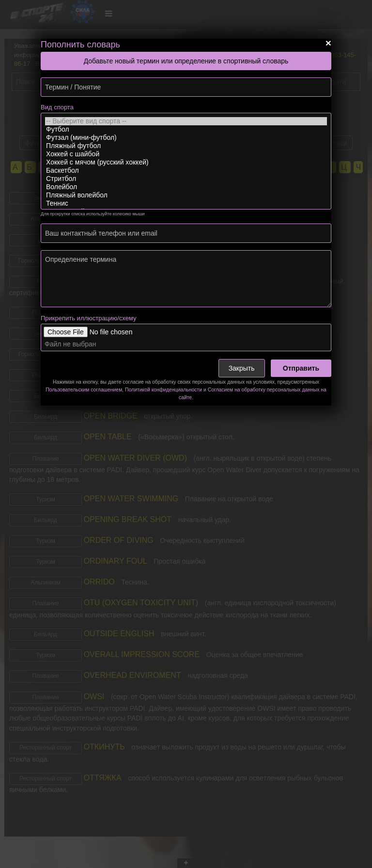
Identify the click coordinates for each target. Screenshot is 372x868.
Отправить (301, 368)
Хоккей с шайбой (186, 154)
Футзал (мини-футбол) (186, 138)
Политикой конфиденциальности (163, 390)
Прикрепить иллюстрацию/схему (88, 318)
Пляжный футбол (186, 146)
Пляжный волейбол (186, 195)
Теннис (186, 203)
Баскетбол (186, 171)
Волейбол (186, 187)
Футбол (186, 129)
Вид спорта (57, 107)
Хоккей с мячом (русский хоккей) (186, 162)
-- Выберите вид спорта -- (186, 121)
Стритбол (186, 179)
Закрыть (242, 368)
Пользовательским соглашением (84, 390)
